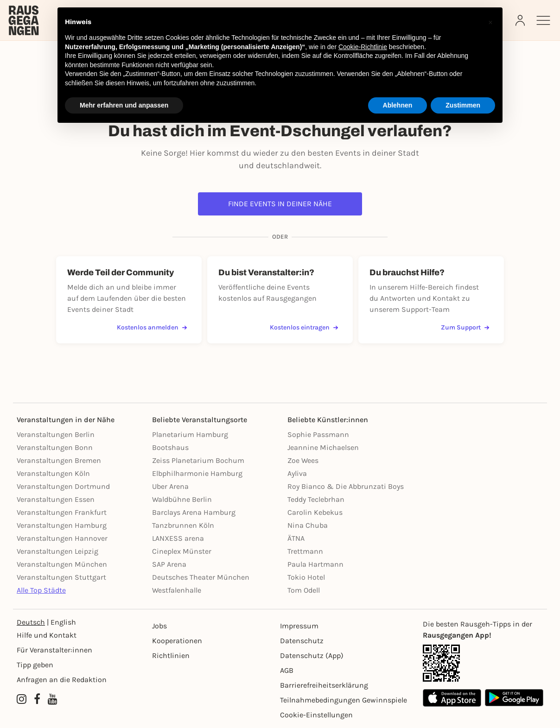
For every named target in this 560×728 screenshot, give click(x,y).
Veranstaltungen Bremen (59, 460)
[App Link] (483, 663)
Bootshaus (170, 447)
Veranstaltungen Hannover (62, 538)
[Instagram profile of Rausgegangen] (22, 699)
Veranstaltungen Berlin (56, 434)
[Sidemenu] (543, 20)
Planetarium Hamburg (190, 434)
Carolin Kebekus (315, 512)
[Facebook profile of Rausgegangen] (37, 699)
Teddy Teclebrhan (316, 499)
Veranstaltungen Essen (56, 499)
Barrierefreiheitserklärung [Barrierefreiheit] (324, 685)
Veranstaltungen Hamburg (62, 525)
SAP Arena (169, 564)
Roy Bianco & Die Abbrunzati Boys (346, 486)
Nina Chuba (308, 525)
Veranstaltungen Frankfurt (62, 512)
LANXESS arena (178, 538)
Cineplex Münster (182, 551)
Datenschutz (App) (312, 655)
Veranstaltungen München (62, 564)
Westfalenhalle (177, 590)
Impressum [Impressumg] (299, 626)
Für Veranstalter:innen (54, 650)
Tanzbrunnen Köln (183, 525)
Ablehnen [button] (398, 105)
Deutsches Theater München (201, 577)
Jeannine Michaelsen (323, 447)
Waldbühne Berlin (182, 499)
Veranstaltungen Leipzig (57, 551)
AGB (287, 670)
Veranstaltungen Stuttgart (61, 577)
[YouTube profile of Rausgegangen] (53, 699)
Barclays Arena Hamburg (194, 512)
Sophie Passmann (318, 434)
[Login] (521, 20)
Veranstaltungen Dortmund (63, 486)
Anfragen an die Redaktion (62, 680)
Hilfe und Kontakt (47, 635)
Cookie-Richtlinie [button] (363, 47)
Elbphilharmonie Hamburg (197, 473)
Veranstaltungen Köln (53, 473)
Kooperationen (177, 641)
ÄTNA (296, 538)
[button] (490, 22)
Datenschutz (302, 641)
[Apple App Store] (452, 698)
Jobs (159, 626)
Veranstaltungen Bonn (55, 447)
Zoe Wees (303, 460)
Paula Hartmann (315, 564)
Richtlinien (171, 655)
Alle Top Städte (41, 590)
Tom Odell (304, 590)
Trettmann (305, 551)
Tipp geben (35, 665)
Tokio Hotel (306, 577)
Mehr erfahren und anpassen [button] (124, 105)
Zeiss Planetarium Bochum (198, 460)
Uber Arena (170, 486)
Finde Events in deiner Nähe (280, 204)
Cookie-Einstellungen (316, 715)
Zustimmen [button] (463, 105)
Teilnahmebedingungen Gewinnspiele (344, 700)
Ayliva (297, 473)
